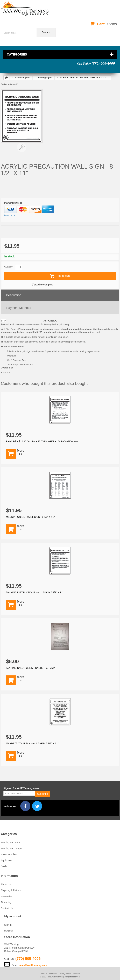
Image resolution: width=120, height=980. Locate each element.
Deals (4, 866)
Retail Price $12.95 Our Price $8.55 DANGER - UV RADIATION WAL (43, 441)
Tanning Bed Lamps (11, 848)
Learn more (9, 215)
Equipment (7, 860)
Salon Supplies (9, 854)
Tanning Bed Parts (11, 842)
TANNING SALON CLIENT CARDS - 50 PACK (31, 668)
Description (14, 295)
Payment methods (19, 308)
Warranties (7, 896)
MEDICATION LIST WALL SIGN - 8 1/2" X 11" (30, 517)
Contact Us (7, 908)
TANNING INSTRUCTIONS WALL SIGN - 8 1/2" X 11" (35, 592)
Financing (6, 902)
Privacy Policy (65, 974)
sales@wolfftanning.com (33, 965)
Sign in (8, 925)
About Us (6, 884)
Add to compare (44, 285)
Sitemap (76, 974)
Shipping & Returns (11, 890)
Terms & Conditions (48, 974)
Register (9, 931)
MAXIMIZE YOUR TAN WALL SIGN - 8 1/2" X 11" (32, 743)
